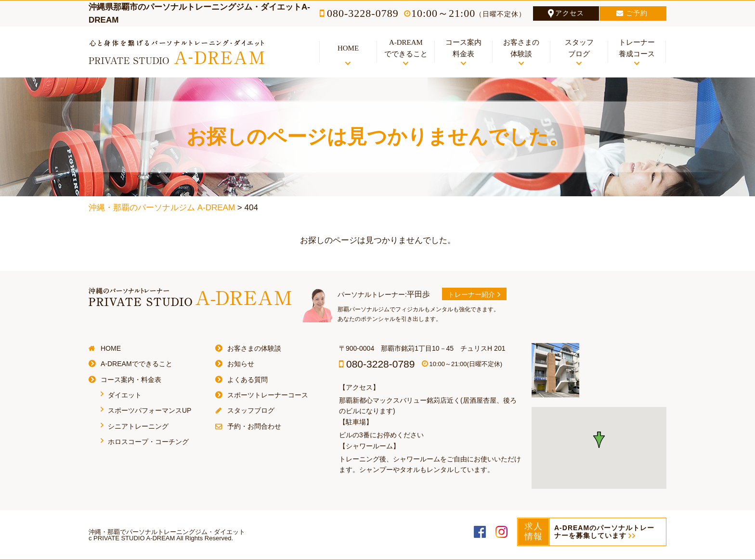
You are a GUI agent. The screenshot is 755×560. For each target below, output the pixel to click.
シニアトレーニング (138, 426)
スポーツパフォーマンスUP (150, 410)
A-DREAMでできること (137, 364)
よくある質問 (247, 380)
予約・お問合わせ (254, 426)
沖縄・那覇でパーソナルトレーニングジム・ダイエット (167, 532)
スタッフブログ (251, 410)
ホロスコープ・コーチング (148, 442)
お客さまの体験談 (254, 348)
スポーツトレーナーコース (268, 395)
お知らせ (241, 364)
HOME (111, 348)
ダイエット (125, 395)
